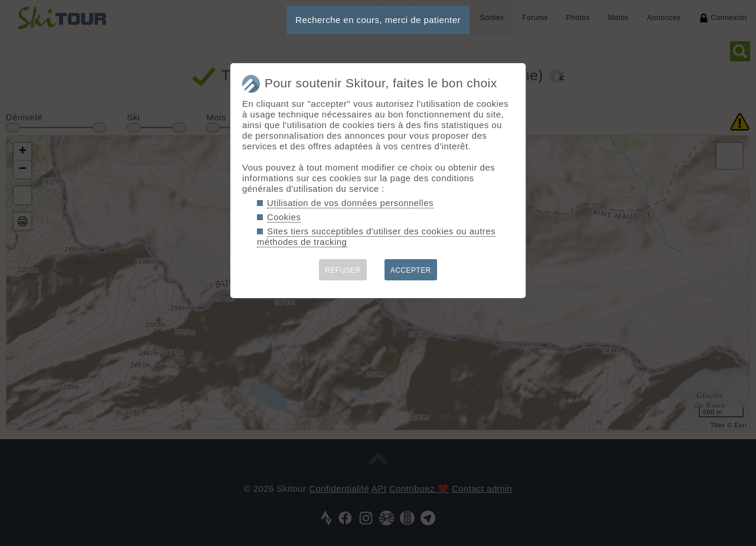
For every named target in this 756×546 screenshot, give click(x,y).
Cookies (284, 217)
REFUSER (343, 270)
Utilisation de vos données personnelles (350, 203)
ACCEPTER (411, 270)
